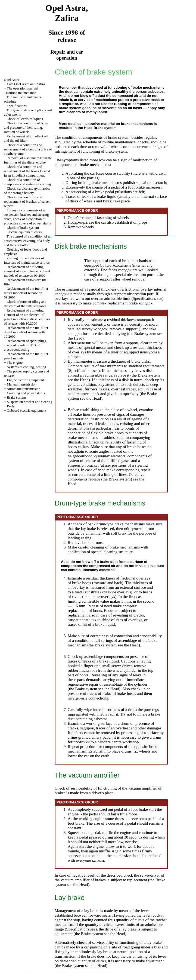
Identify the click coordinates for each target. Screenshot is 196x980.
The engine (15, 363)
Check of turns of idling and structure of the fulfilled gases (25, 304)
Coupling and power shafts (26, 393)
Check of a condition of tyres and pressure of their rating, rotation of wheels (26, 127)
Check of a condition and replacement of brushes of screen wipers (27, 201)
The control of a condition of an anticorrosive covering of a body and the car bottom (28, 241)
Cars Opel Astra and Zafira (26, 84)
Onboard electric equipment (27, 410)
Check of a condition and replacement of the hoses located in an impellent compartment (27, 171)
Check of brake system (23, 228)
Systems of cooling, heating (26, 367)
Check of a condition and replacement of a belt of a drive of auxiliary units (28, 149)
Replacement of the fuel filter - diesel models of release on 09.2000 (27, 293)
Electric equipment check (24, 232)
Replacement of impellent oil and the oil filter (26, 138)
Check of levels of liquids (25, 119)
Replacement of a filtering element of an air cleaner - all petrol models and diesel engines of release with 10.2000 (27, 317)
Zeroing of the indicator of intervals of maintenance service (27, 260)
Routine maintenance (21, 93)
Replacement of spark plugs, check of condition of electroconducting (26, 345)
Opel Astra (12, 80)
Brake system (16, 397)
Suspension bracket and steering (29, 402)
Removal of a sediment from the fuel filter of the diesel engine (28, 160)
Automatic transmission (23, 389)
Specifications (17, 106)
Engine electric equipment (25, 380)
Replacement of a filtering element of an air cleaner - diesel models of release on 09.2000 (27, 271)
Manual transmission (22, 384)
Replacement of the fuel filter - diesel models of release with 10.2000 (27, 332)
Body (11, 406)
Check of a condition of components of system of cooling (28, 182)
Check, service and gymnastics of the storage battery (27, 191)
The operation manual (22, 88)
